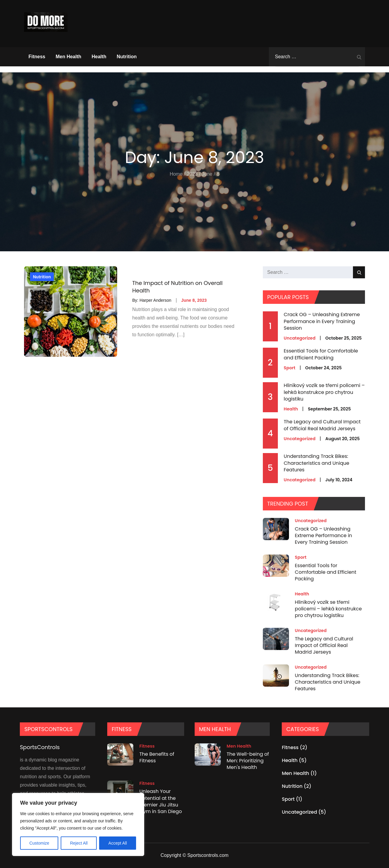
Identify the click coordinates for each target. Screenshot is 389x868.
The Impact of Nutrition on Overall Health (177, 287)
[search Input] (317, 57)
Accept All (118, 843)
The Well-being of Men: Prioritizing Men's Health (248, 761)
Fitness (37, 57)
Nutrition (127, 57)
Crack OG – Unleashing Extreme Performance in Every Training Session (322, 321)
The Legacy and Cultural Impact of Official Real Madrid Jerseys (322, 425)
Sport (290, 368)
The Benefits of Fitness (157, 757)
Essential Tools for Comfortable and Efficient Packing (321, 354)
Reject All (79, 843)
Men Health (68, 57)
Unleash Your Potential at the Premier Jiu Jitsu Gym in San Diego (161, 801)
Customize (39, 843)
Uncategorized (300, 338)
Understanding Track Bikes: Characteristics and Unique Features (317, 463)
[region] (78, 824)
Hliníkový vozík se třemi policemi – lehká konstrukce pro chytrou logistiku (324, 392)
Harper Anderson (155, 300)
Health (99, 57)
